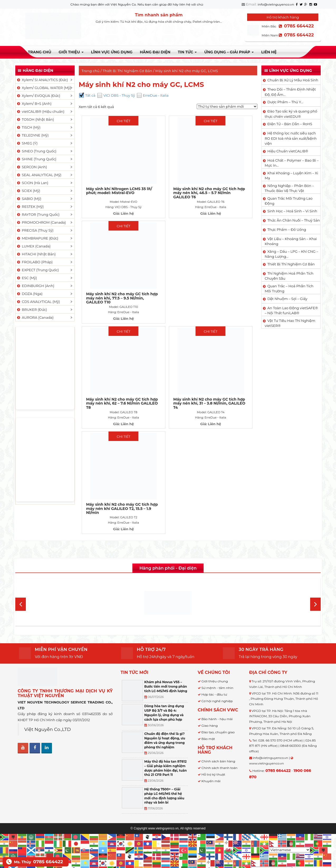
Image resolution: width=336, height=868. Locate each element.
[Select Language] (290, 818)
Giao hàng (210, 694)
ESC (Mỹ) (27, 278)
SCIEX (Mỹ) (28, 191)
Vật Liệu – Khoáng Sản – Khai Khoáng (291, 241)
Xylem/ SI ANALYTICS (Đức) (42, 80)
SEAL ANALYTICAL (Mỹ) (39, 175)
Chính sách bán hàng (218, 729)
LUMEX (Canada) (33, 246)
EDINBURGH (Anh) (35, 286)
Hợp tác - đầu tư (214, 662)
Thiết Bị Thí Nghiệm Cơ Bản (128, 71)
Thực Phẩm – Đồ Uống (287, 229)
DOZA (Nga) (29, 294)
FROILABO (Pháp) (35, 262)
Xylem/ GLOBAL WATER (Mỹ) (44, 88)
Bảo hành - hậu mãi (217, 687)
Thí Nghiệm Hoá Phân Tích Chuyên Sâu (289, 276)
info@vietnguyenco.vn (276, 4)
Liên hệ (269, 52)
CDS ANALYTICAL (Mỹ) (38, 302)
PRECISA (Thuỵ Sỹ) (35, 230)
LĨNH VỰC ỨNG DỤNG (112, 52)
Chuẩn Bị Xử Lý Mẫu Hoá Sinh (293, 80)
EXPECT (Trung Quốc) (38, 270)
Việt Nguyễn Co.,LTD (48, 697)
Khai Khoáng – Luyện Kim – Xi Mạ (291, 176)
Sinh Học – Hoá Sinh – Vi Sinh (292, 211)
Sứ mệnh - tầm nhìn (217, 656)
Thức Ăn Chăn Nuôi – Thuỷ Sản (294, 220)
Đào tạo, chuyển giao (218, 700)
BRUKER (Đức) (32, 309)
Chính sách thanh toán (220, 736)
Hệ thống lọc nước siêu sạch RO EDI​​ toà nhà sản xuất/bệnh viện (291, 138)
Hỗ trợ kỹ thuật (213, 742)
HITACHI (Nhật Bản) (36, 254)
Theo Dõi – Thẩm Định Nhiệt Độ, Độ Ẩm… (290, 92)
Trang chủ (40, 52)
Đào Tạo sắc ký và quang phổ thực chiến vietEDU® (291, 114)
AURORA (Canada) (35, 317)
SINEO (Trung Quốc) (36, 151)
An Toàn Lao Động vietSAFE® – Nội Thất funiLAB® (291, 311)
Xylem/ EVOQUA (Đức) (38, 96)
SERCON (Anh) (32, 167)
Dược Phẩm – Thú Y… (285, 102)
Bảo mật (208, 707)
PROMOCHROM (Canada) (41, 222)
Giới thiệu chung (215, 649)
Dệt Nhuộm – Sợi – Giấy (287, 299)
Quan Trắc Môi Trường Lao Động (289, 201)
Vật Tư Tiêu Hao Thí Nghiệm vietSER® (290, 323)
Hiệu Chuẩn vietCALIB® (288, 151)
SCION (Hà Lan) (32, 183)
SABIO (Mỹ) (29, 199)
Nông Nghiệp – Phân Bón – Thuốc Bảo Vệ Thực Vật (289, 188)
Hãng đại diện (155, 52)
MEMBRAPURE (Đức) (37, 238)
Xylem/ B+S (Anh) (34, 104)
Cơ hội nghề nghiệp (217, 669)
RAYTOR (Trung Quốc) (38, 214)
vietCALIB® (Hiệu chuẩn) (40, 111)
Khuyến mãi (211, 749)
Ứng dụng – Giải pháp (229, 52)
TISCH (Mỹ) (28, 127)
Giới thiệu (71, 52)
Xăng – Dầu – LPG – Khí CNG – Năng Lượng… (291, 254)
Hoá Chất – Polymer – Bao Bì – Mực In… (292, 163)
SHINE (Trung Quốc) (36, 159)
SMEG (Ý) (27, 143)
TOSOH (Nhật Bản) (35, 119)
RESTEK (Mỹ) (30, 207)
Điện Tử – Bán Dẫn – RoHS (290, 124)
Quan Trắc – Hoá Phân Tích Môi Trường (289, 289)
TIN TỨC (187, 52)
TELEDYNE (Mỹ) (32, 135)
